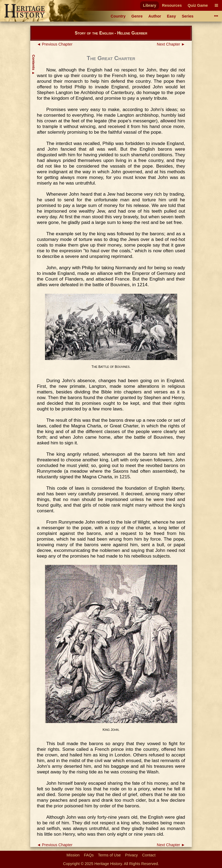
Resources (172, 5)
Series (188, 16)
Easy (172, 16)
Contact (149, 855)
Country (118, 16)
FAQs (89, 855)
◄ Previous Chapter (55, 44)
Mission (73, 855)
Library (150, 5)
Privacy (131, 855)
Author (155, 16)
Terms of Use (110, 855)
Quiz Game (198, 5)
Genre (137, 16)
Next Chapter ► (171, 44)
